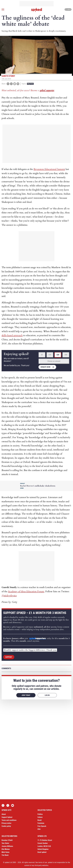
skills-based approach (12, 335)
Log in (68, 9)
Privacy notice (6, 823)
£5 (42, 355)
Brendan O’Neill (7, 840)
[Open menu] (3, 9)
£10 (50, 355)
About (4, 814)
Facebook (3, 805)
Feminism (41, 823)
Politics (30, 84)
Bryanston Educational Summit (49, 169)
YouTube (13, 805)
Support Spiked (7, 817)
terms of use (43, 862)
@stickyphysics (9, 596)
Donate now (45, 367)
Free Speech (42, 826)
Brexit (40, 820)
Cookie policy (6, 826)
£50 (66, 355)
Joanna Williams (7, 846)
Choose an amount (54, 361)
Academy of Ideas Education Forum (26, 591)
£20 (58, 355)
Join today (26, 695)
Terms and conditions (9, 820)
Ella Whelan (6, 849)
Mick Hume (5, 852)
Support (9, 657)
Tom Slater (5, 843)
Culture (40, 817)
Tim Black (5, 855)
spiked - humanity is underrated (37, 10)
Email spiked (42, 852)
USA (39, 829)
